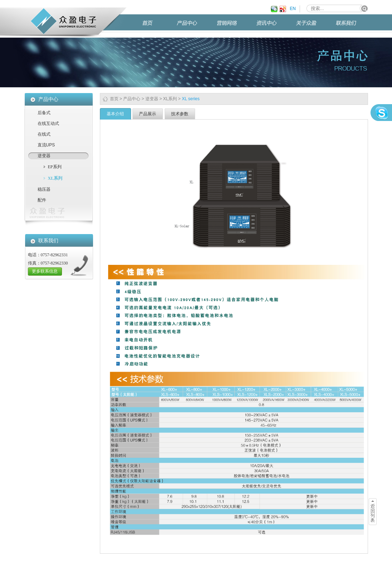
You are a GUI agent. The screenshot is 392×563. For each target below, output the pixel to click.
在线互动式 (48, 123)
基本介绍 (115, 114)
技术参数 (180, 114)
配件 (42, 200)
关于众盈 (312, 26)
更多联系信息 (45, 271)
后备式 (44, 113)
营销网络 (232, 26)
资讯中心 (272, 26)
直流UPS (46, 145)
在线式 (44, 134)
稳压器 (44, 189)
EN (293, 9)
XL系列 (170, 99)
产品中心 (193, 26)
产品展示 (147, 114)
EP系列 (55, 167)
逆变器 (152, 99)
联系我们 (352, 26)
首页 (155, 26)
